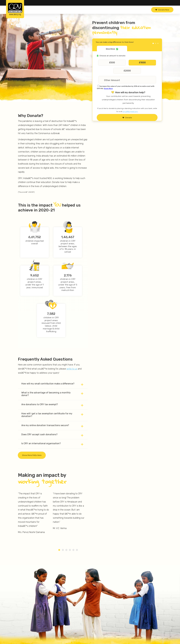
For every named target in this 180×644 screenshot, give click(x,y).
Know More (108, 88)
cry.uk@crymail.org (130, 111)
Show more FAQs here (32, 455)
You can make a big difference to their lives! (115, 42)
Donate (127, 118)
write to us (72, 369)
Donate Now (162, 10)
